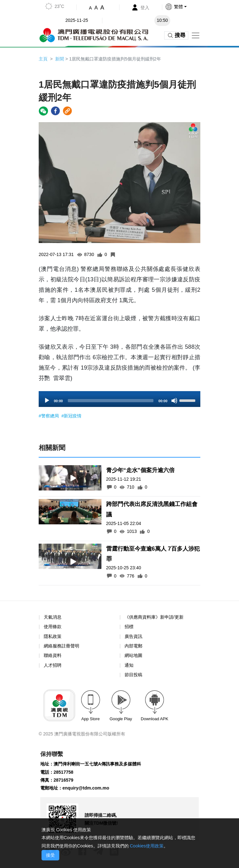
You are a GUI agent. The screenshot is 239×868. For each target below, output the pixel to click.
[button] (185, 7)
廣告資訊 (133, 636)
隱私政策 (53, 636)
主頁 (43, 59)
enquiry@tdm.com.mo (86, 788)
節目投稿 (133, 675)
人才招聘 (53, 665)
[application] (119, 399)
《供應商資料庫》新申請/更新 (154, 617)
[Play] (47, 401)
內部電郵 (133, 646)
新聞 (60, 59)
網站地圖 (133, 655)
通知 (129, 665)
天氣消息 (53, 617)
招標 (129, 627)
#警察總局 (49, 416)
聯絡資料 (53, 655)
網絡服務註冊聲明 (61, 646)
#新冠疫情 (72, 416)
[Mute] (174, 401)
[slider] (111, 401)
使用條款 (53, 627)
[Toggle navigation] (196, 35)
